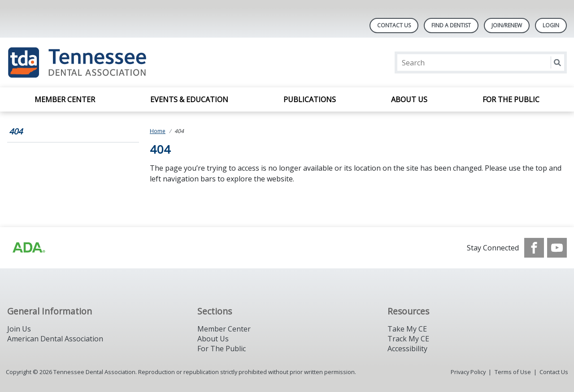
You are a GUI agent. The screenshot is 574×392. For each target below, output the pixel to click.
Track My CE (408, 339)
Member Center (65, 99)
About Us (409, 99)
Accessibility (407, 349)
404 (16, 131)
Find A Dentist (451, 25)
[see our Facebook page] (534, 248)
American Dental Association (55, 339)
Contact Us (394, 25)
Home (158, 131)
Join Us (19, 329)
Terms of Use (513, 372)
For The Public (222, 349)
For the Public (511, 99)
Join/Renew (507, 25)
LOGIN (551, 25)
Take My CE (407, 329)
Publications (310, 99)
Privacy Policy (468, 372)
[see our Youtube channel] (557, 248)
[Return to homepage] (123, 62)
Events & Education (189, 99)
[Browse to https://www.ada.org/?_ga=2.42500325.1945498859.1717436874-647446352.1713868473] (28, 248)
